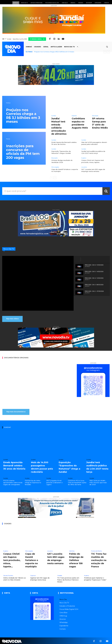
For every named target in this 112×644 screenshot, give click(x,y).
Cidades (60, 575)
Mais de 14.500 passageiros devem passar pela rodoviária (94, 143)
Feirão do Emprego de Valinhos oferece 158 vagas (76, 560)
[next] (108, 52)
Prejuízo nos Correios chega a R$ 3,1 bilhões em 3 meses (54, 52)
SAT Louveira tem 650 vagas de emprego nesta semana (93, 170)
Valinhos (72, 551)
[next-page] (55, 178)
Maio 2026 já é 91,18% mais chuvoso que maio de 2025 (98, 482)
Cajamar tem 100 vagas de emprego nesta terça (40, 578)
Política (8, 103)
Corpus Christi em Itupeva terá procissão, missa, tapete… (12, 560)
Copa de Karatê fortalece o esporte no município (32, 560)
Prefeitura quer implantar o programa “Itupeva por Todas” (95, 578)
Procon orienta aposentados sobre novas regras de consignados (13, 482)
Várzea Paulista (8, 575)
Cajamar (33, 575)
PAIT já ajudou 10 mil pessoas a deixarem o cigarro (54, 482)
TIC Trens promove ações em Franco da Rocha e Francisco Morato (68, 579)
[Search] (106, 191)
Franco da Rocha (96, 551)
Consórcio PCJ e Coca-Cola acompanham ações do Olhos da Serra (77, 482)
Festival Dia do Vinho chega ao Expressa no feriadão (33, 482)
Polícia (8, 139)
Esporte (74, 116)
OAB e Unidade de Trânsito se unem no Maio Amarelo (14, 578)
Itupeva (84, 158)
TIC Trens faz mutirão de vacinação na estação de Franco (99, 560)
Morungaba (55, 167)
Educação (95, 116)
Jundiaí (54, 116)
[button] (107, 47)
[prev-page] (51, 178)
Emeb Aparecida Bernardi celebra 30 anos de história (64, 143)
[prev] (105, 52)
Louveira (84, 167)
